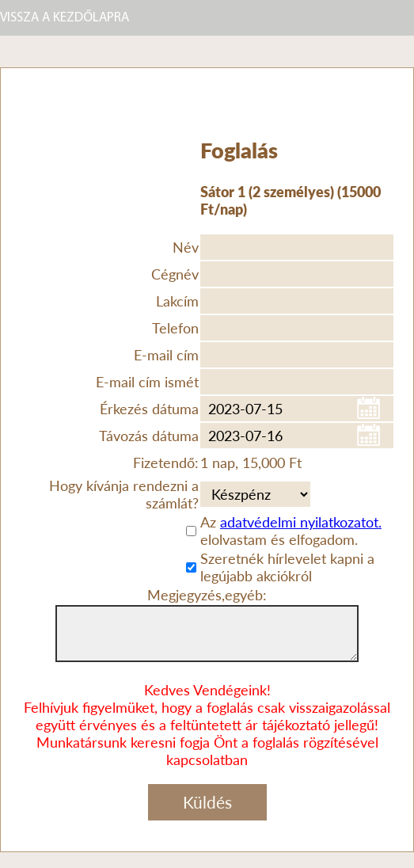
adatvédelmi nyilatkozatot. (301, 522)
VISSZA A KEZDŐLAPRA (65, 18)
